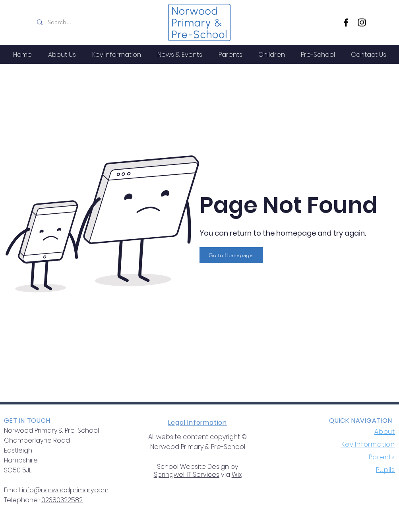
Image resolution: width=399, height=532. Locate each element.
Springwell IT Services (187, 475)
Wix (237, 475)
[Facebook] (346, 22)
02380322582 (62, 500)
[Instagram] (362, 22)
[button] (62, 55)
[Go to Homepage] (231, 255)
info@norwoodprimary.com (65, 490)
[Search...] (96, 22)
